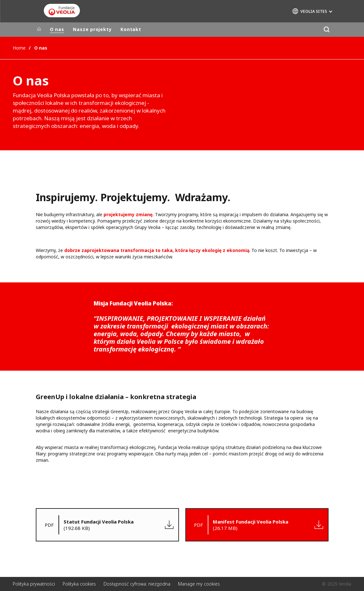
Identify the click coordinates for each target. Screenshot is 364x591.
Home (19, 48)
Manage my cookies (199, 584)
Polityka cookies (79, 584)
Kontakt (131, 29)
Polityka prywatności (34, 584)
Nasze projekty (92, 29)
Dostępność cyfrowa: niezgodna (137, 584)
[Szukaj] (327, 30)
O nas (57, 29)
